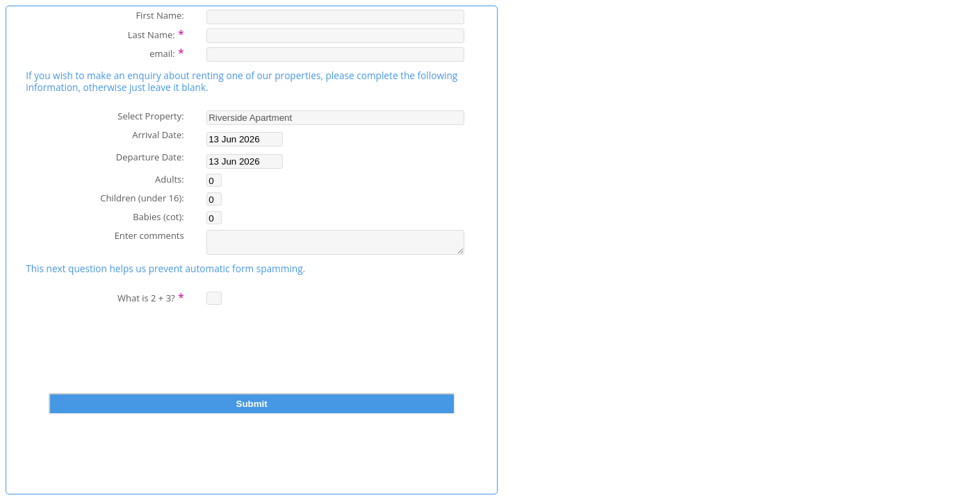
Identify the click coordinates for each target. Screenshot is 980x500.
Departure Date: (150, 157)
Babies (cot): (158, 216)
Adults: (170, 179)
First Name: (160, 15)
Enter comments (149, 235)
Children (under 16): (142, 198)
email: (167, 52)
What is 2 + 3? (151, 301)
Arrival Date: (158, 134)
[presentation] (252, 363)
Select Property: (150, 116)
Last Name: (156, 33)
